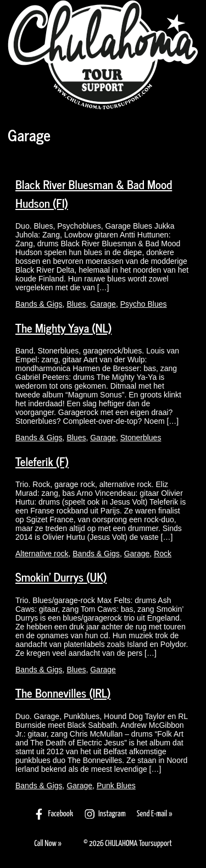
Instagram (105, 814)
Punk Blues (116, 786)
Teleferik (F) (42, 461)
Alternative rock (42, 554)
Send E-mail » (155, 814)
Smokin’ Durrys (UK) (61, 577)
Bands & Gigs (39, 304)
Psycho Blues (144, 304)
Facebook (53, 814)
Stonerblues (141, 438)
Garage (103, 304)
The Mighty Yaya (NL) (63, 328)
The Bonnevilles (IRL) (63, 693)
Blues (76, 304)
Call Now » (48, 844)
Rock (163, 554)
